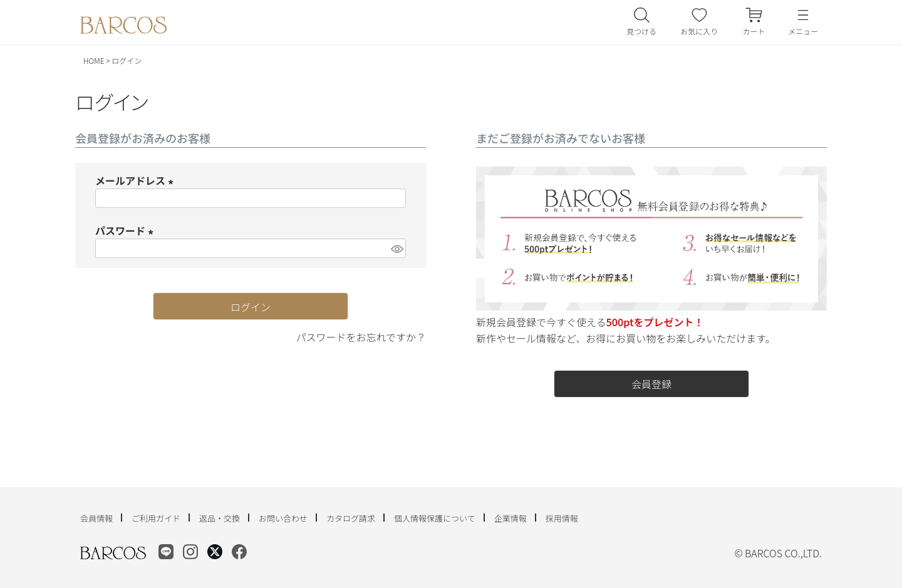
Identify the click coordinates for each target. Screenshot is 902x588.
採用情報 (562, 518)
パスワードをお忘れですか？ (361, 337)
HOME (94, 60)
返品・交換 (220, 518)
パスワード (127, 230)
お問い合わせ (283, 518)
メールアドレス (137, 180)
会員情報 (96, 518)
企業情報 (511, 518)
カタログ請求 (351, 518)
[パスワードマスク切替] (397, 248)
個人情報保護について (435, 518)
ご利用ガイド (156, 518)
